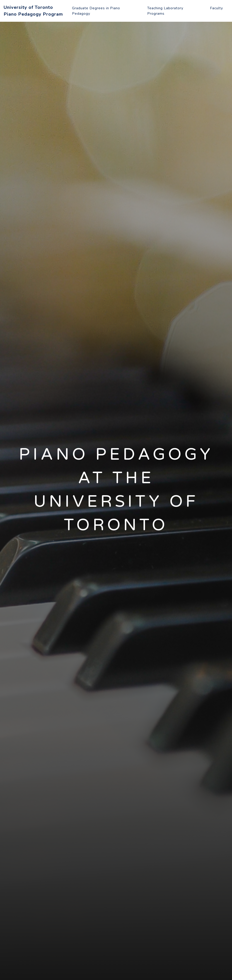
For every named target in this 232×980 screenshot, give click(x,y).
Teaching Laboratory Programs (165, 11)
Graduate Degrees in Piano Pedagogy (96, 11)
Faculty (216, 8)
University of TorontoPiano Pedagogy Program (33, 11)
